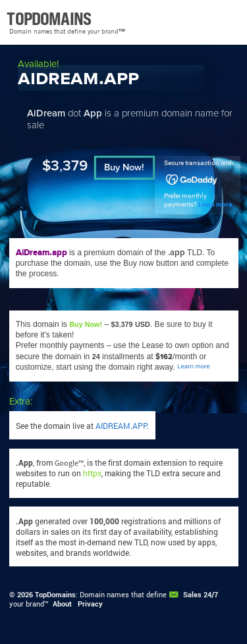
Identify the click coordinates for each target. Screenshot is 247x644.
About (62, 604)
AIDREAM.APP (121, 426)
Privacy (90, 604)
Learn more (215, 204)
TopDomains (55, 595)
